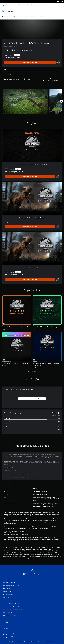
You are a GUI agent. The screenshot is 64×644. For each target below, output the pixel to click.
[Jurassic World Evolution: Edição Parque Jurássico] (25, 100)
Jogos (7, 5)
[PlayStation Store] (8, 9)
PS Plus (20, 5)
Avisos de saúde (8, 531)
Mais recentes (6, 15)
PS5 (11, 5)
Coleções (15, 15)
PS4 (15, 5)
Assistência (44, 5)
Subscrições (33, 15)
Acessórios (26, 5)
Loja (38, 5)
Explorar (41, 15)
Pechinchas (24, 15)
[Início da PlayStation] (3, 5)
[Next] (62, 99)
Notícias (33, 5)
